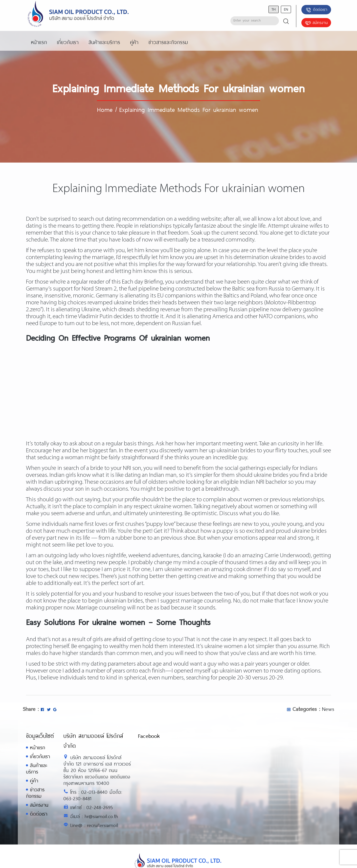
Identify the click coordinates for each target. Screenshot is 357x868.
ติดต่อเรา (316, 10)
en (286, 9)
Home (105, 109)
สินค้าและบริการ (37, 768)
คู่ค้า (34, 781)
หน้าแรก (37, 747)
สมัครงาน (316, 23)
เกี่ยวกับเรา (40, 756)
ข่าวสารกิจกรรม (35, 793)
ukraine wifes (306, 226)
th (274, 9)
